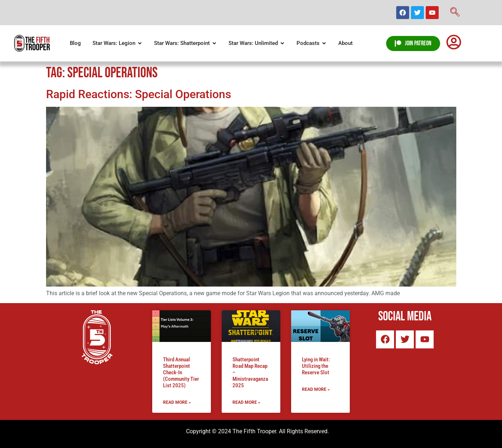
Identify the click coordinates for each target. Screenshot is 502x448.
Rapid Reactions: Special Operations (139, 94)
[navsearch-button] (455, 13)
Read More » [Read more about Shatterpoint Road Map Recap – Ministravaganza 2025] (246, 402)
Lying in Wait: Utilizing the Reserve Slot (316, 366)
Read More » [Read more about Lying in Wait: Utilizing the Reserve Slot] (316, 389)
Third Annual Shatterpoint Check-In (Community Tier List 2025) (181, 372)
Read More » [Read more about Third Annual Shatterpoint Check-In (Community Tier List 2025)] (177, 402)
